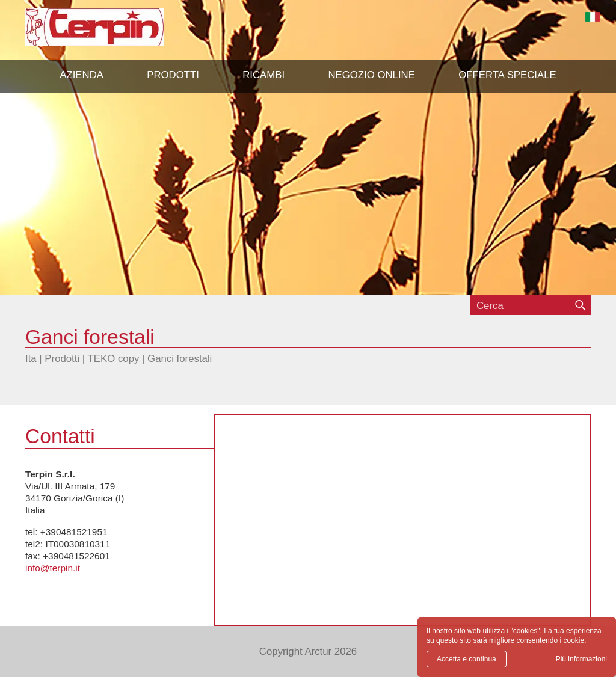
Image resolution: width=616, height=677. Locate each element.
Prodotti (62, 359)
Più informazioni (581, 659)
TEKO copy (114, 359)
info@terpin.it (53, 568)
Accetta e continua (467, 659)
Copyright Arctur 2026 (308, 651)
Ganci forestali (180, 359)
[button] (173, 75)
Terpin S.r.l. (115, 33)
